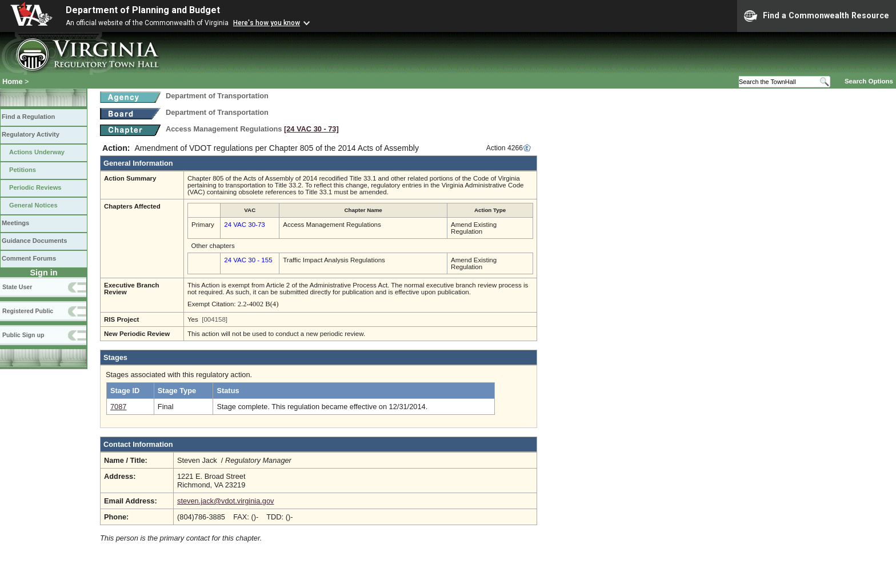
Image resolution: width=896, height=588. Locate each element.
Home (13, 81)
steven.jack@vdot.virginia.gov (225, 501)
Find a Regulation (28, 117)
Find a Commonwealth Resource (817, 16)
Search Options (869, 81)
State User (17, 287)
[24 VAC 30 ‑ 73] (311, 129)
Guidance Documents (34, 241)
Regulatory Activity (31, 134)
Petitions (23, 170)
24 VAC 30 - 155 (248, 260)
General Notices (33, 205)
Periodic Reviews (35, 187)
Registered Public (28, 311)
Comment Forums (29, 258)
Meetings (15, 223)
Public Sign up (23, 335)
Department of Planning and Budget (143, 10)
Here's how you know (267, 23)
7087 (118, 407)
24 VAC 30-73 (244, 225)
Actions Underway (37, 152)
